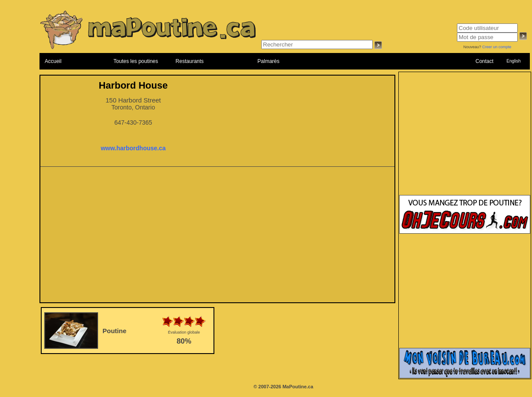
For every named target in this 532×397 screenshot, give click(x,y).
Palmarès (268, 61)
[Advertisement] (218, 237)
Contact (484, 61)
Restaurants (190, 61)
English (514, 61)
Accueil (53, 61)
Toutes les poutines (136, 61)
